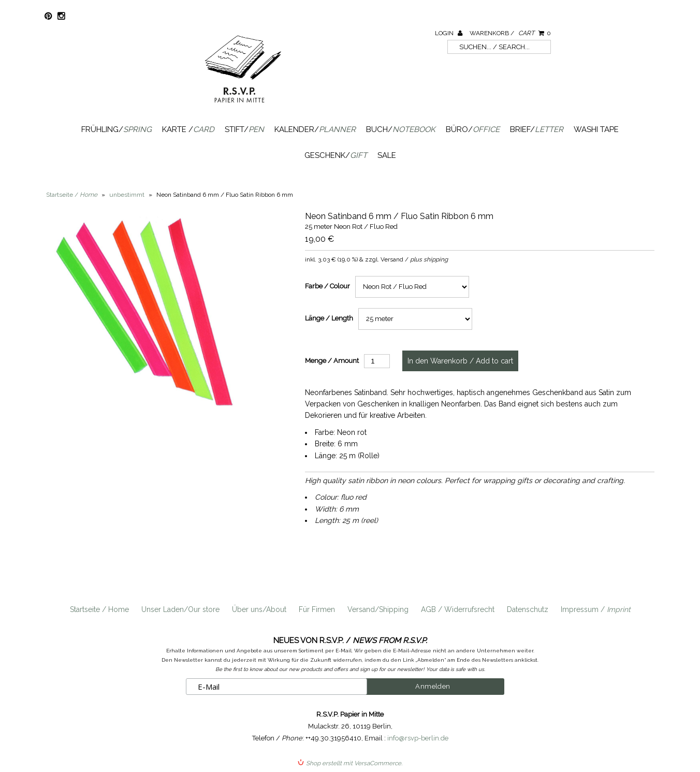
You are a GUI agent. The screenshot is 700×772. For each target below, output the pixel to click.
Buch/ (401, 129)
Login (449, 33)
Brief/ (537, 129)
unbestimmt (127, 195)
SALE (387, 155)
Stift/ (244, 129)
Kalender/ (315, 129)
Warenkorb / (510, 33)
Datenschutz (528, 609)
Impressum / (596, 609)
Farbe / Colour (327, 286)
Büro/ (473, 129)
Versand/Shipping (378, 609)
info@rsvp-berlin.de (418, 738)
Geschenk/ (336, 155)
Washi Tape (596, 129)
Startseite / (72, 195)
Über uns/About (259, 609)
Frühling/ (116, 129)
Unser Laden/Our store (180, 609)
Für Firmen (317, 609)
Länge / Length (329, 318)
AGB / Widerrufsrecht (458, 609)
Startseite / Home (99, 609)
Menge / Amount (332, 361)
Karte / (188, 129)
